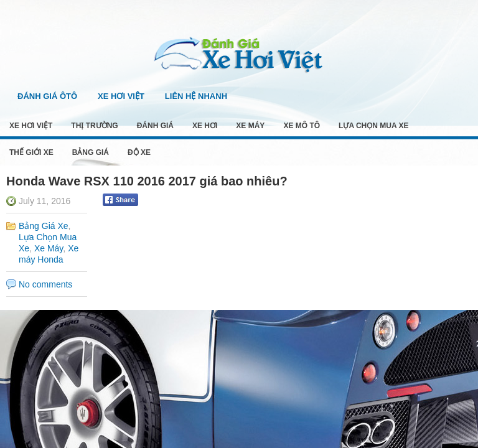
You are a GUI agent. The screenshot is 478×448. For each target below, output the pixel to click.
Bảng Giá (91, 152)
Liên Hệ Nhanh (196, 96)
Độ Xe (139, 152)
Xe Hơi (205, 126)
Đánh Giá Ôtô (47, 96)
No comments (45, 284)
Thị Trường (94, 126)
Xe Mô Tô (302, 126)
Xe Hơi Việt (121, 96)
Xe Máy (250, 126)
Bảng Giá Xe (44, 226)
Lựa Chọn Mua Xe (373, 126)
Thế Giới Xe (31, 152)
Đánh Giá (155, 126)
